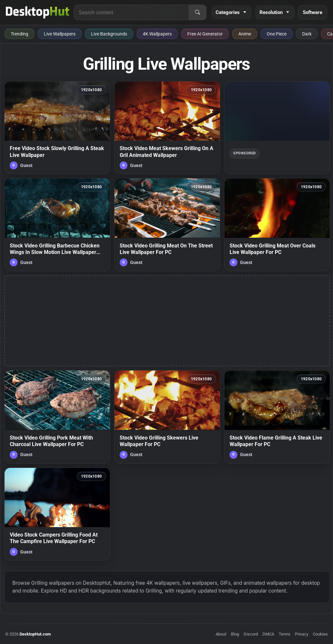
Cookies (320, 634)
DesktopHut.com (35, 634)
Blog (235, 634)
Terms (285, 634)
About (221, 634)
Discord (251, 634)
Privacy (302, 634)
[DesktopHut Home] (38, 12)
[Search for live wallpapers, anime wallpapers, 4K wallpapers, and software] (131, 12)
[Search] (197, 12)
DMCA (268, 634)
